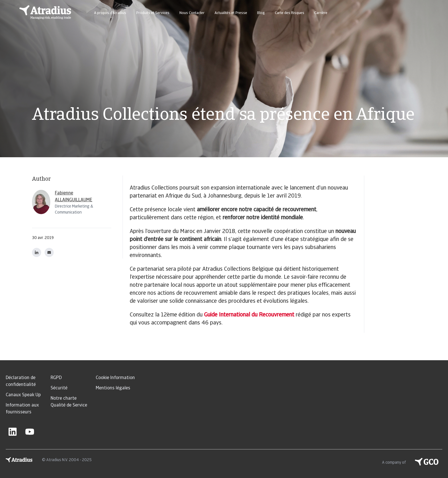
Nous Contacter (192, 13)
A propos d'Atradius (110, 13)
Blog (261, 13)
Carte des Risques (290, 13)
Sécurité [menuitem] (59, 388)
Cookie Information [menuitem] (115, 378)
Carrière (321, 13)
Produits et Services (153, 13)
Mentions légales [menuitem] (113, 388)
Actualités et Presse (231, 13)
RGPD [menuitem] (56, 378)
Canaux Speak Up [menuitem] (23, 395)
